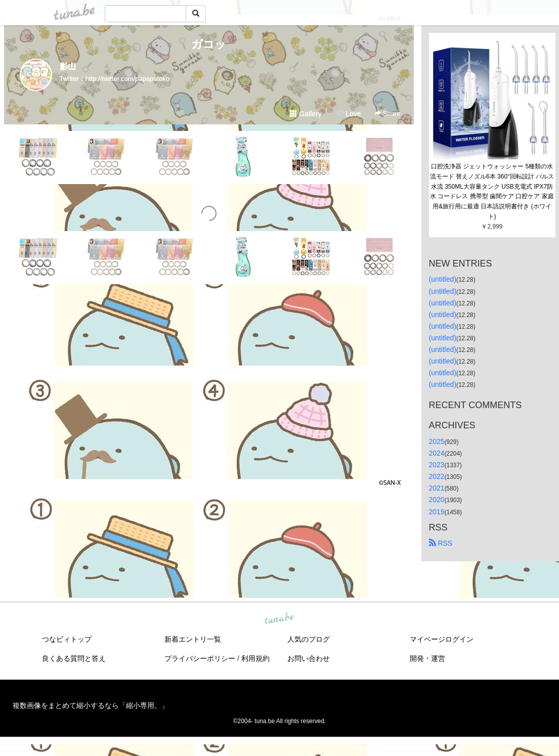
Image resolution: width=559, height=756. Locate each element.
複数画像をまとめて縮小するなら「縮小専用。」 (91, 705)
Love (349, 114)
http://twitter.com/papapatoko (127, 79)
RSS (441, 543)
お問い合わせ (309, 658)
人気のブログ (309, 639)
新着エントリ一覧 (193, 639)
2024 (437, 453)
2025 (437, 441)
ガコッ (209, 44)
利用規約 (255, 658)
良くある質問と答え (74, 658)
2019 (437, 512)
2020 (437, 500)
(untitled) (443, 279)
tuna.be (279, 618)
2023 (437, 465)
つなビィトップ (67, 639)
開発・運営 (427, 658)
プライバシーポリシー (200, 658)
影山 (68, 66)
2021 (437, 488)
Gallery (306, 114)
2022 (437, 476)
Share (387, 114)
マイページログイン (442, 639)
